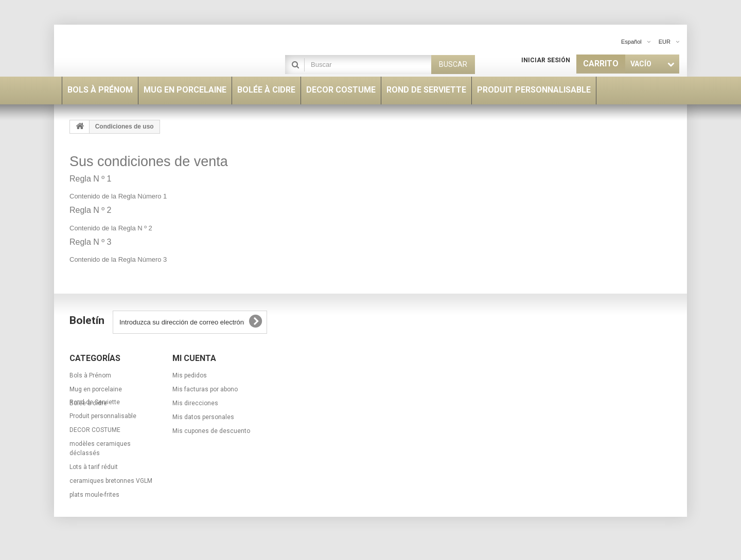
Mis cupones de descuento (211, 431)
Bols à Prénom (90, 375)
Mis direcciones (195, 403)
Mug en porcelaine (96, 389)
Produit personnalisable (103, 431)
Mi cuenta (194, 358)
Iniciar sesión (546, 60)
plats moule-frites (94, 510)
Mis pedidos (190, 375)
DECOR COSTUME (95, 445)
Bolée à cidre (88, 403)
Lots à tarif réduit (94, 482)
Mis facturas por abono (205, 389)
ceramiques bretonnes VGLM (111, 496)
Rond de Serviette (95, 417)
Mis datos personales (203, 417)
